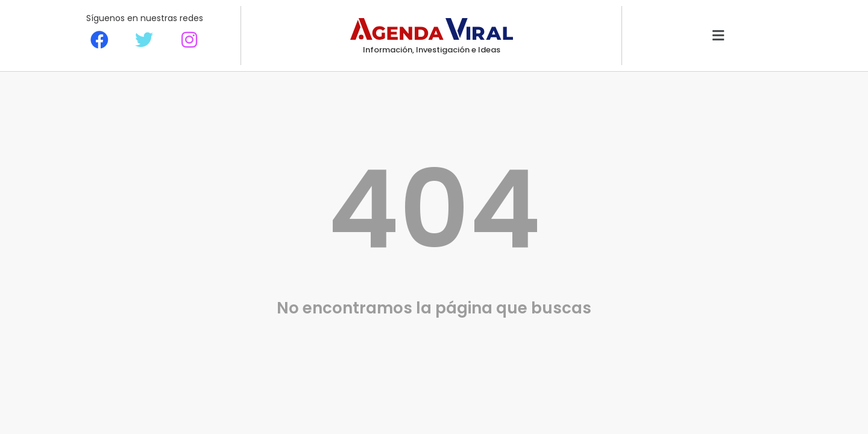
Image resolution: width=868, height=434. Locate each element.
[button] (718, 36)
